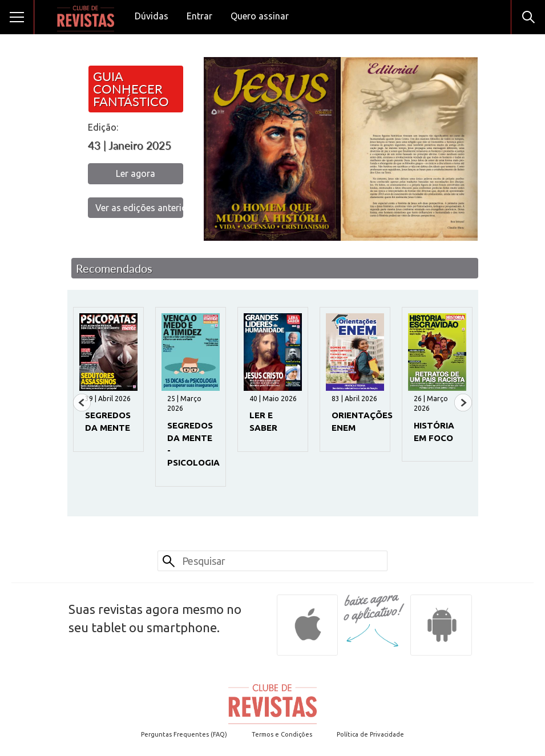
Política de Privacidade (370, 734)
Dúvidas (152, 16)
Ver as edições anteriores (140, 208)
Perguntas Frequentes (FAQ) (184, 734)
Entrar (199, 16)
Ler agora (136, 173)
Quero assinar (260, 16)
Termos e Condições (282, 734)
